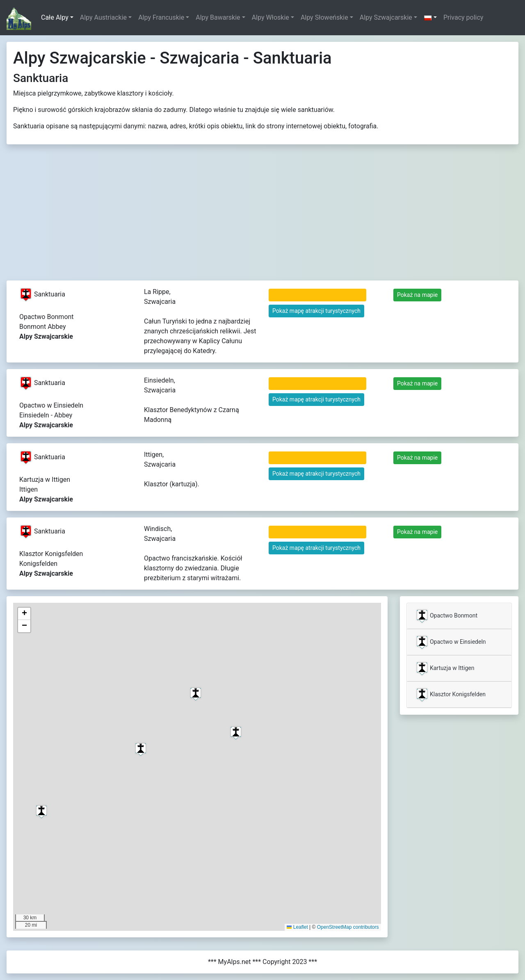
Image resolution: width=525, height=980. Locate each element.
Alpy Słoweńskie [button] (324, 17)
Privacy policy (463, 17)
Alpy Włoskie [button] (270, 17)
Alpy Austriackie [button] (103, 17)
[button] (430, 18)
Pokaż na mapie (417, 295)
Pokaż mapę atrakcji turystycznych (316, 311)
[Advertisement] (262, 219)
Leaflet (297, 927)
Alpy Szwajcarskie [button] (386, 17)
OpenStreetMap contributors (348, 927)
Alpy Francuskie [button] (161, 17)
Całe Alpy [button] (55, 17)
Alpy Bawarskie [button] (218, 17)
